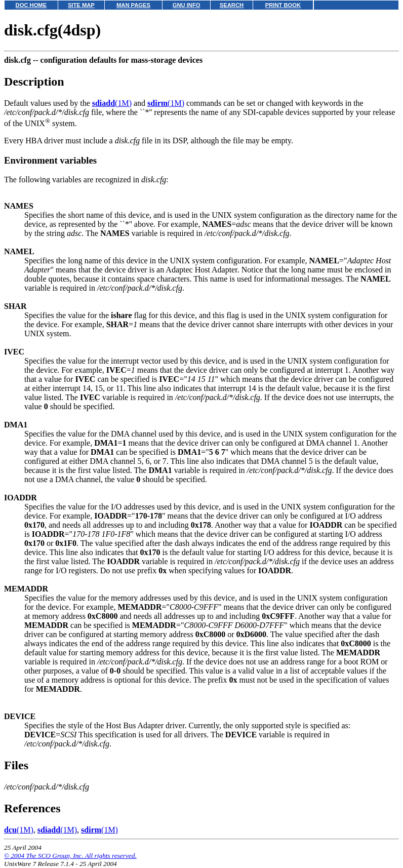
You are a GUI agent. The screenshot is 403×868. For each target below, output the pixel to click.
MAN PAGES (133, 5)
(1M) (112, 103)
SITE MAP (81, 5)
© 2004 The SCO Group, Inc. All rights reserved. (70, 856)
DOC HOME (31, 5)
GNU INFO (187, 5)
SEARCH (232, 5)
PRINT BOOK (283, 5)
